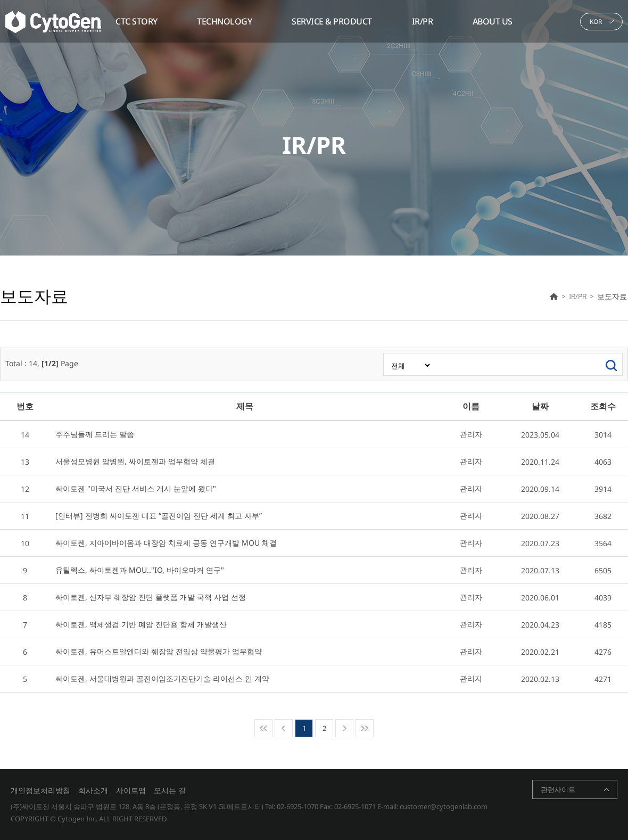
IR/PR (423, 21)
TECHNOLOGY (224, 21)
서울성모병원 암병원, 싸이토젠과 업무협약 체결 (135, 461)
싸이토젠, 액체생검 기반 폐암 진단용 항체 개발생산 (141, 624)
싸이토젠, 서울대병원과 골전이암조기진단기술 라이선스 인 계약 (162, 678)
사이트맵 (131, 790)
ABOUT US (493, 21)
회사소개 (93, 790)
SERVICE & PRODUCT (332, 21)
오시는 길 (170, 790)
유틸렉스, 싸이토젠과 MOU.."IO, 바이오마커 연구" (140, 570)
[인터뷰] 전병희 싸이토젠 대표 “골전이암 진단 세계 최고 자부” (159, 516)
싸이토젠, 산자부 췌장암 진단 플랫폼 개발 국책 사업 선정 (151, 597)
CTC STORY (137, 21)
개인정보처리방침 (40, 790)
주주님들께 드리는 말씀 (95, 434)
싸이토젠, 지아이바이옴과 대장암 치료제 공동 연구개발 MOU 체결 (166, 543)
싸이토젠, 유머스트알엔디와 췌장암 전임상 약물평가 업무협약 (159, 651)
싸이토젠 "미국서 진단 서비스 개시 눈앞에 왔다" (136, 488)
